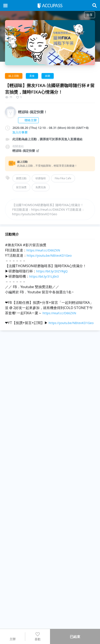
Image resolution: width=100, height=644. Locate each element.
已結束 (75, 637)
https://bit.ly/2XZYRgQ (52, 271)
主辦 (13, 636)
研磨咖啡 (41, 178)
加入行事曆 (20, 132)
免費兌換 (41, 187)
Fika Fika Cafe (63, 178)
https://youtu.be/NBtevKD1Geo (49, 255)
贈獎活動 (21, 178)
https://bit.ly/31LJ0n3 (44, 276)
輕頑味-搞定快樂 (26, 151)
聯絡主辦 (28, 120)
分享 (90, 15)
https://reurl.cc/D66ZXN (43, 250)
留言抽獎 (21, 187)
